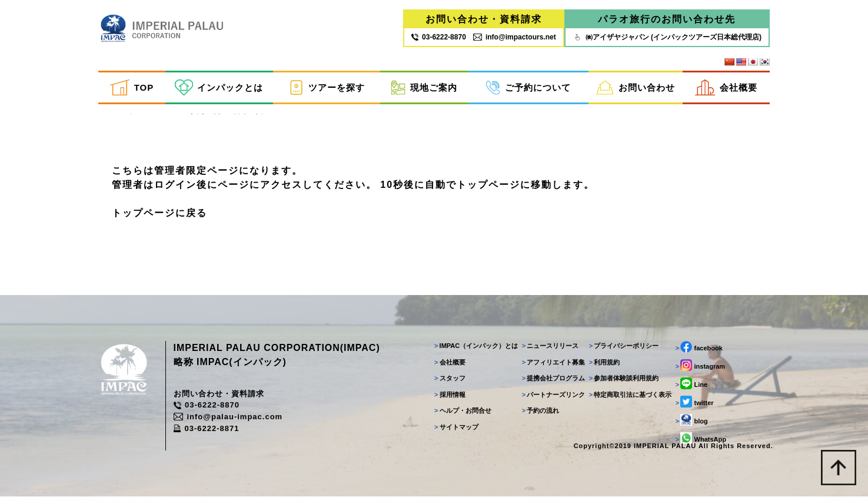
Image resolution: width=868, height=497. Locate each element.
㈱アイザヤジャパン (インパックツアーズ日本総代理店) (667, 37)
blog (692, 420)
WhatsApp (701, 439)
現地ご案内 (424, 87)
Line (691, 384)
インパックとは (219, 87)
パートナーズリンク (553, 395)
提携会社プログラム (553, 379)
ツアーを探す (327, 87)
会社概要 (726, 87)
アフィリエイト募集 (553, 363)
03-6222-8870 (207, 406)
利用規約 (605, 363)
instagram (700, 366)
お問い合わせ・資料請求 (484, 19)
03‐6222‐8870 (439, 37)
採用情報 (450, 395)
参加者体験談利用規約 (624, 379)
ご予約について (528, 87)
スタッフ (450, 379)
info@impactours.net (515, 37)
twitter (695, 402)
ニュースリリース (550, 346)
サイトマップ (456, 428)
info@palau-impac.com (228, 417)
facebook (699, 347)
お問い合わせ (635, 87)
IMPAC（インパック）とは (476, 346)
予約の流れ (540, 411)
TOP (132, 87)
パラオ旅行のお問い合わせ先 (667, 19)
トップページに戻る (159, 213)
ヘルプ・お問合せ (463, 411)
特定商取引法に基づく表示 (631, 395)
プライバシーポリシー (624, 346)
